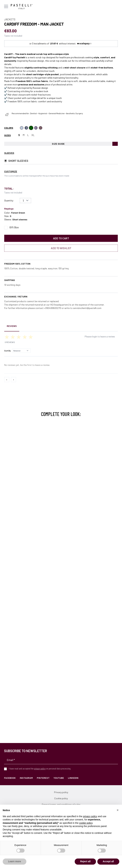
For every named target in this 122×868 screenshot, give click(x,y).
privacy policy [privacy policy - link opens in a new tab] (90, 816)
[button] (118, 810)
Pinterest (43, 778)
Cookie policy (61, 798)
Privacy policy (61, 792)
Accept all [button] (108, 861)
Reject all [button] (85, 861)
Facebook (10, 778)
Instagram (26, 778)
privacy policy (40, 768)
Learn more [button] (15, 861)
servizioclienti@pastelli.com (87, 308)
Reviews (12, 326)
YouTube (59, 778)
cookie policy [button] (86, 823)
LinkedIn (73, 778)
